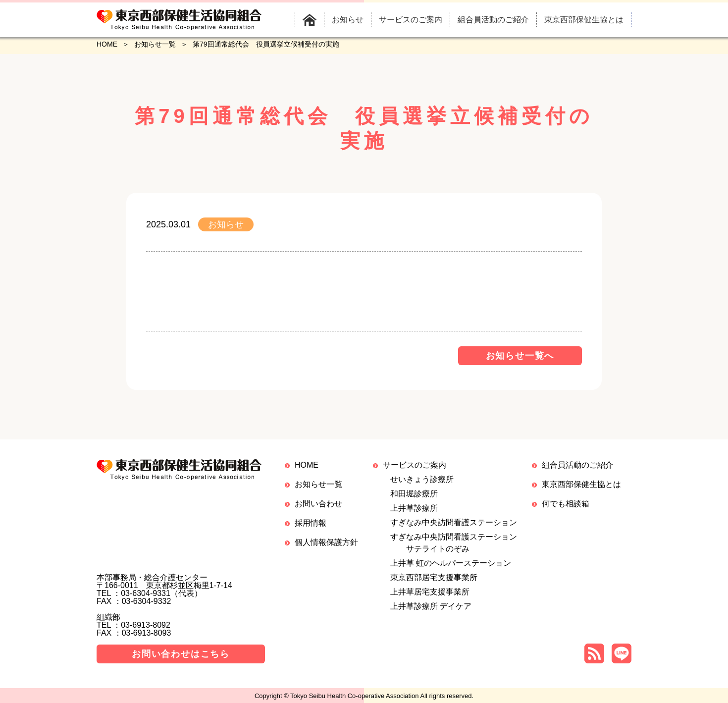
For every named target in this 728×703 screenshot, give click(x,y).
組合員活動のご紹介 (577, 465)
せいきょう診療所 (422, 479)
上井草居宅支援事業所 (430, 592)
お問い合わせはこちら (181, 654)
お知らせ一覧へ (520, 356)
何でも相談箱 (566, 504)
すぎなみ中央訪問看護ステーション (454, 522)
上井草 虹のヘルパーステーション (451, 563)
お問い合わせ (318, 504)
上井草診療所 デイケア (431, 606)
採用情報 (311, 523)
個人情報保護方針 (326, 542)
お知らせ (226, 224)
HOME (107, 44)
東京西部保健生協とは (581, 484)
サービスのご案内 (415, 465)
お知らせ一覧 (155, 44)
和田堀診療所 (414, 494)
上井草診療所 (414, 508)
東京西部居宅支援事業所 (434, 577)
